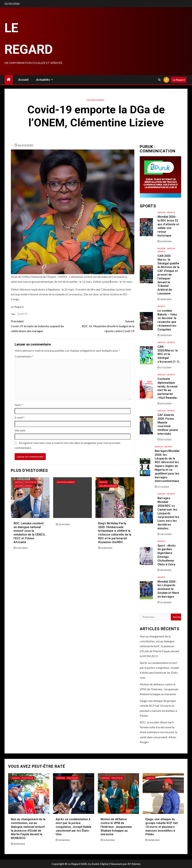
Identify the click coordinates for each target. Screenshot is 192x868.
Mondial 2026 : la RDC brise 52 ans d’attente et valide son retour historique (168, 226)
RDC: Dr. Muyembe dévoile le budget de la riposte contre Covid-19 (103, 326)
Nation (19, 482)
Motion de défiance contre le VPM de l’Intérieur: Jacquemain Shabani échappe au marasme (159, 689)
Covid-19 (22, 314)
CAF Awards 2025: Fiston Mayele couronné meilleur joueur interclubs (168, 424)
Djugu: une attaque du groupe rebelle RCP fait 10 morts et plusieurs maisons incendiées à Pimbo (162, 827)
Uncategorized (95, 100)
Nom (19, 405)
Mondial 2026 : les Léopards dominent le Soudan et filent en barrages (168, 589)
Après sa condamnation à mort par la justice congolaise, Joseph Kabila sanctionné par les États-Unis (73, 827)
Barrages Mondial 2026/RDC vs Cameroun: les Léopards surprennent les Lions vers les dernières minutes (168, 513)
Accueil (23, 80)
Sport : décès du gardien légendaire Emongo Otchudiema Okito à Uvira (167, 555)
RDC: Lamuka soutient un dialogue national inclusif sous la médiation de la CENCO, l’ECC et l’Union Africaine (29, 533)
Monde (162, 248)
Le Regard (179, 80)
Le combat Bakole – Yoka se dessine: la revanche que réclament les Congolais (167, 320)
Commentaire (24, 356)
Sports (171, 212)
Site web (20, 430)
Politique (30, 482)
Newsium (116, 864)
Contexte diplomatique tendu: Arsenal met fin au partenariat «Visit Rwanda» (168, 388)
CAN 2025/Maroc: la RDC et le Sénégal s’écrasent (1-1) (168, 354)
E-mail (20, 417)
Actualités (43, 80)
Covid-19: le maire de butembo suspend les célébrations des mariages (42, 326)
